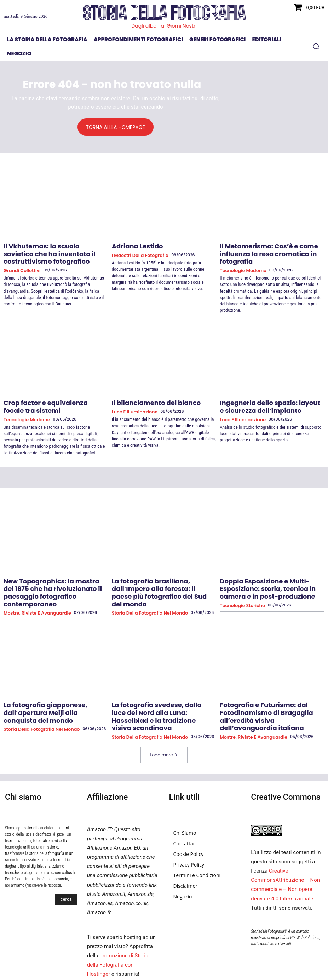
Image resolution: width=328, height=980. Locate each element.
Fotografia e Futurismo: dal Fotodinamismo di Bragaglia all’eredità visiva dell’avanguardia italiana (270, 681)
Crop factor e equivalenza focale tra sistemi (49, 394)
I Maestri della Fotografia (136, 254)
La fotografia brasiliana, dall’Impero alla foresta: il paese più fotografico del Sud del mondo (163, 571)
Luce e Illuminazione (132, 399)
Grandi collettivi (19, 260)
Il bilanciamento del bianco (146, 391)
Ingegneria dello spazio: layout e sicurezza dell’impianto (261, 394)
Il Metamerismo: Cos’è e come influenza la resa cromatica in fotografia (270, 249)
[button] (316, 46)
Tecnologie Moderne (240, 260)
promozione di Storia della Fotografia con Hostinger (118, 923)
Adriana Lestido (132, 246)
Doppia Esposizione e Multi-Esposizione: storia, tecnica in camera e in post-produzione (270, 571)
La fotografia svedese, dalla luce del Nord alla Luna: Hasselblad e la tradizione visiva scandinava (164, 681)
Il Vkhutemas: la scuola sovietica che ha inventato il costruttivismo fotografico (54, 249)
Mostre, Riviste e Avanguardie (33, 585)
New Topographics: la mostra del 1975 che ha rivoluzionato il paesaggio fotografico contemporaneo (51, 571)
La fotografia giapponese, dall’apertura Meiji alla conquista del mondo (54, 678)
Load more (164, 713)
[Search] (66, 857)
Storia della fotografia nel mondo (145, 585)
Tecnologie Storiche (239, 585)
